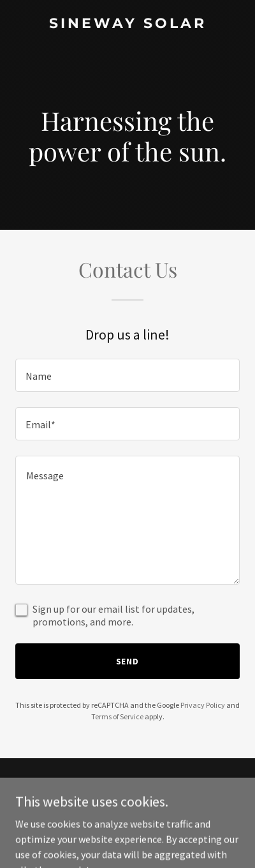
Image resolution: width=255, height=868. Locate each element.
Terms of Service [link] (117, 716)
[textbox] (127, 375)
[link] (127, 24)
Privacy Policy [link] (203, 705)
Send (128, 661)
